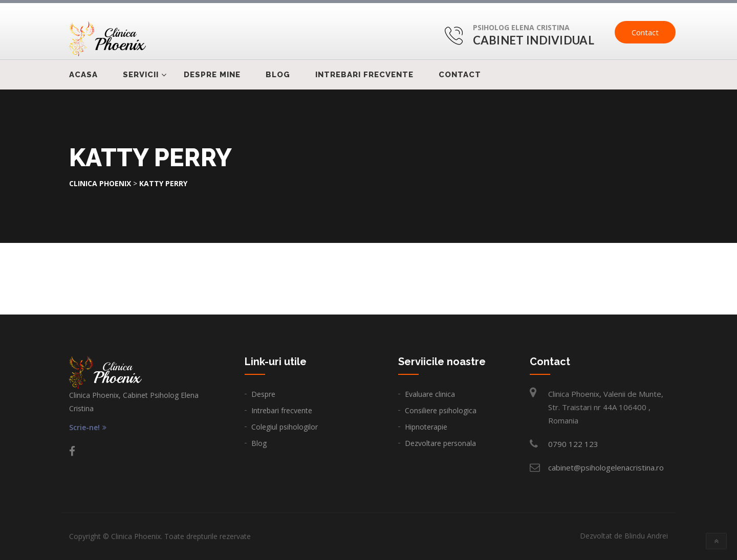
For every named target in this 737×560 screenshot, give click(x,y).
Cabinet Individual (534, 40)
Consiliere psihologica (441, 410)
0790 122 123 (573, 444)
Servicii (141, 75)
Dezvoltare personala (440, 443)
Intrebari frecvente (364, 75)
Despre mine (212, 75)
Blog (278, 75)
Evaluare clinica (430, 394)
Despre (263, 394)
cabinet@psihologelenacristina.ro (606, 467)
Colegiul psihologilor (285, 427)
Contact (645, 32)
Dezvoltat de (624, 536)
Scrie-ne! (88, 428)
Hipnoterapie (426, 427)
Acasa (83, 75)
